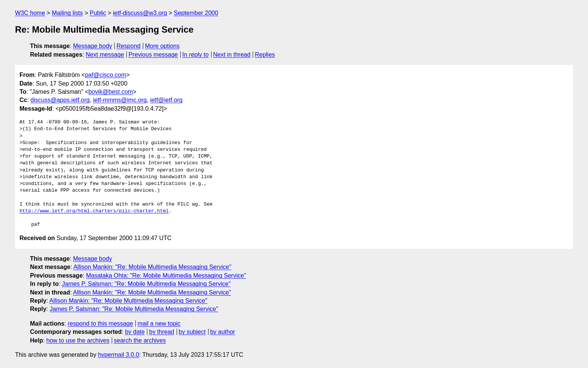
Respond (129, 46)
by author (223, 332)
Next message (105, 55)
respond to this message (100, 324)
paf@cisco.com (106, 75)
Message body (93, 46)
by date (135, 332)
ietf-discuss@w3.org (140, 13)
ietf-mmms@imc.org (120, 100)
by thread (162, 332)
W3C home (30, 13)
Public (98, 13)
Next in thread (232, 55)
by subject (192, 332)
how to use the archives (78, 340)
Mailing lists (67, 13)
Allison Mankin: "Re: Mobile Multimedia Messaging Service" (152, 267)
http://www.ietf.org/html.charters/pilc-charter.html (94, 211)
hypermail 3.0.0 (118, 355)
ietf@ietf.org (166, 100)
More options (163, 46)
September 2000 (196, 13)
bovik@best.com (111, 92)
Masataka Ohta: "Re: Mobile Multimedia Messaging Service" (166, 276)
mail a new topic (159, 324)
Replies (265, 55)
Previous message (153, 55)
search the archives (140, 340)
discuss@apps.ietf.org (60, 100)
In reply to (195, 55)
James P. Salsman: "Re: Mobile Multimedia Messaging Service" (146, 284)
